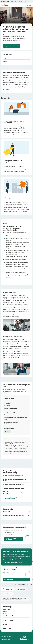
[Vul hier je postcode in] (14, 575)
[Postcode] (16, 572)
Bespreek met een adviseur (12, 46)
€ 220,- (7, 432)
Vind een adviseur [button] (9, 579)
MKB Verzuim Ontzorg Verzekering (11, 539)
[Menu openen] (30, 5)
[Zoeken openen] (27, 5)
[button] (5, 1)
